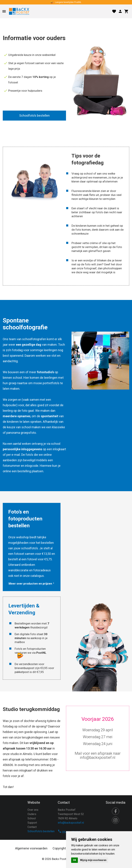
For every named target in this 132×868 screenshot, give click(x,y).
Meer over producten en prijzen (32, 584)
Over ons (33, 810)
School (32, 818)
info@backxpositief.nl (71, 823)
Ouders (32, 814)
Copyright (59, 848)
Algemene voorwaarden (31, 848)
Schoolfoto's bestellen (41, 831)
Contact (32, 827)
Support (32, 823)
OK (75, 860)
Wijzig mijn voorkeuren (93, 860)
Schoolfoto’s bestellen (34, 115)
